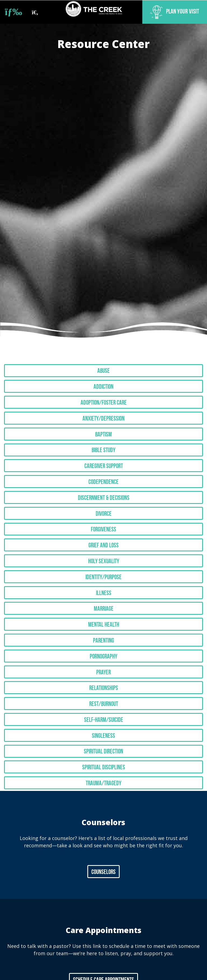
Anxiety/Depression (103, 415)
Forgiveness (103, 519)
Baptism (104, 430)
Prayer (104, 653)
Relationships (103, 668)
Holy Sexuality (104, 549)
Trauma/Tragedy (103, 757)
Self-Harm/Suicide (104, 698)
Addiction (103, 385)
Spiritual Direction (103, 728)
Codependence (104, 474)
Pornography (104, 638)
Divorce (104, 504)
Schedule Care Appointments (103, 954)
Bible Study (103, 445)
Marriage (103, 594)
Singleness (104, 713)
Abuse (103, 370)
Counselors (103, 846)
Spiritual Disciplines (104, 742)
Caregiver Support (104, 460)
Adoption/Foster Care (104, 400)
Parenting (104, 623)
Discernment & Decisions (104, 489)
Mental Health (104, 609)
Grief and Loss (104, 534)
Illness (103, 579)
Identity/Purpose (103, 564)
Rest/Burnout (104, 683)
